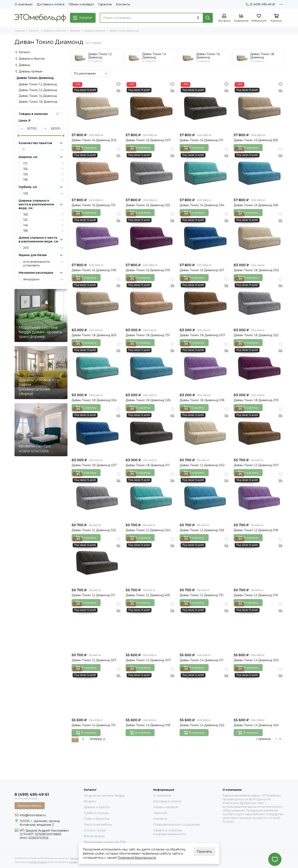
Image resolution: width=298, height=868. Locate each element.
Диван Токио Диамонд (35, 78)
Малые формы (94, 836)
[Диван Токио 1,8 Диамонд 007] (205, 301)
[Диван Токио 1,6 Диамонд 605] (259, 106)
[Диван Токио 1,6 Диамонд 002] (97, 106)
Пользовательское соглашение (176, 825)
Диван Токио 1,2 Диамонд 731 (202, 595)
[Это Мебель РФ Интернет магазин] (40, 18)
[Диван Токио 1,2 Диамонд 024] (151, 496)
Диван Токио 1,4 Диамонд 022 (202, 725)
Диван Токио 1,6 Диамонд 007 (148, 140)
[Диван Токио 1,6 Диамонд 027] (205, 236)
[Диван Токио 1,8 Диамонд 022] (259, 301)
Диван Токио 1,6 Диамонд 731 (94, 205)
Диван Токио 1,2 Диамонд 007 (256, 465)
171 (43, 164)
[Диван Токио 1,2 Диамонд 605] (151, 561)
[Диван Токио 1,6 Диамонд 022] (151, 171)
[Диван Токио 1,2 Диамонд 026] (205, 496)
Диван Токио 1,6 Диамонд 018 (94, 270)
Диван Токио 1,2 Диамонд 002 (202, 465)
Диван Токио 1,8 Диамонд (38, 102)
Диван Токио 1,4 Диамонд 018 (148, 725)
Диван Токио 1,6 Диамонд (38, 96)
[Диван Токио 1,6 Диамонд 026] (259, 171)
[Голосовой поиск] (198, 18)
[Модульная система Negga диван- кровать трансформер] (41, 315)
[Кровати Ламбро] (41, 430)
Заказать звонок (30, 806)
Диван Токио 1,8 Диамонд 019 (256, 400)
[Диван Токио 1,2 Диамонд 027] (97, 626)
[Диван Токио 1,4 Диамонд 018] (151, 691)
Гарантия (105, 4)
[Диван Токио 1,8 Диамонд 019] (259, 366)
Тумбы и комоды (96, 813)
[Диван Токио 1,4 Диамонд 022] (205, 691)
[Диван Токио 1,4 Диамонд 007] (151, 626)
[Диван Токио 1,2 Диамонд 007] (259, 431)
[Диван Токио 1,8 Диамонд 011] (151, 431)
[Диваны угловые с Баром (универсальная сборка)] (41, 373)
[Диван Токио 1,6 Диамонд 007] (151, 106)
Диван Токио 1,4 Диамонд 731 (94, 725)
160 (43, 214)
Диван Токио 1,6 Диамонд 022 (148, 205)
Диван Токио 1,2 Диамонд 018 (256, 530)
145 (43, 225)
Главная (20, 31)
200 (43, 248)
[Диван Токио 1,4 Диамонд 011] (205, 626)
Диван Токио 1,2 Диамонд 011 (93, 595)
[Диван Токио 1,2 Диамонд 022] (97, 496)
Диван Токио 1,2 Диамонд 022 (94, 530)
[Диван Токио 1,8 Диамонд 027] (97, 431)
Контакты (123, 4)
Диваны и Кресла (55, 31)
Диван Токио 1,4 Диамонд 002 (256, 660)
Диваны (75, 31)
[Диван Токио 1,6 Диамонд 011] (205, 106)
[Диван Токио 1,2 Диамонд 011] (97, 561)
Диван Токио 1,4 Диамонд (38, 90)
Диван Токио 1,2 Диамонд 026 (202, 530)
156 (43, 169)
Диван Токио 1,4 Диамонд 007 (148, 660)
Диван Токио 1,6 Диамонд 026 (256, 205)
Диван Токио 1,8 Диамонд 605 (94, 335)
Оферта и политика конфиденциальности (169, 832)
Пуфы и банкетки (97, 819)
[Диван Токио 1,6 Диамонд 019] (151, 236)
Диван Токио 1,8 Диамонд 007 (202, 335)
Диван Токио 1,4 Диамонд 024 (256, 725)
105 (43, 194)
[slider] (19, 136)
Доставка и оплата (50, 4)
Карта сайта (78, 858)
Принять (204, 852)
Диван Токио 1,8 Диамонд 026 (148, 400)
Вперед (97, 739)
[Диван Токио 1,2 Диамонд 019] (259, 561)
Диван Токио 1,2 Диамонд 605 (148, 595)
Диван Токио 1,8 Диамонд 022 (256, 335)
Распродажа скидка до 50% (105, 842)
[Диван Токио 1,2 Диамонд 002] (205, 431)
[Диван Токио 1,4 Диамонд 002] (259, 626)
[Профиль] (224, 18)
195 (43, 180)
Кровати (90, 801)
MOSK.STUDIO (38, 862)
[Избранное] (259, 18)
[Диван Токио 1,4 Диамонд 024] (259, 691)
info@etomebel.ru (33, 815)
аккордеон (43, 279)
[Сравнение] (241, 18)
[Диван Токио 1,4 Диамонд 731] (97, 691)
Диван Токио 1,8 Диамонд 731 (148, 335)
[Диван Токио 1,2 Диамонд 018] (259, 496)
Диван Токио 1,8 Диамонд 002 (256, 270)
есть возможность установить (43, 264)
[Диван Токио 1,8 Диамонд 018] (205, 366)
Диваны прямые (95, 31)
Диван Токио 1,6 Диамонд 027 (202, 270)
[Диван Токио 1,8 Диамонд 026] (151, 366)
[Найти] (208, 18)
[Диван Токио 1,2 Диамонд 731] (205, 561)
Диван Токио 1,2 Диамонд (38, 84)
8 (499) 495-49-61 (261, 4)
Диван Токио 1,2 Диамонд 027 (94, 660)
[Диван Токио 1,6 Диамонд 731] (97, 171)
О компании (23, 4)
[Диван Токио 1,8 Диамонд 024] (97, 366)
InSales (73, 862)
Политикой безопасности (137, 858)
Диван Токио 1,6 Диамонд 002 (94, 140)
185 (43, 231)
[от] (32, 129)
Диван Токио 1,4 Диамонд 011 (202, 660)
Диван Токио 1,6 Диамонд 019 (148, 270)
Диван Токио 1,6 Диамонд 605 (256, 140)
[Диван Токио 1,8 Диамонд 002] (259, 236)
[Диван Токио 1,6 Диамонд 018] (97, 236)
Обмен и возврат (81, 4)
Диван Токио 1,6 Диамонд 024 (202, 205)
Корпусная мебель (98, 825)
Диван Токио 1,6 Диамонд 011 (201, 140)
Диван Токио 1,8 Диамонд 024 (94, 400)
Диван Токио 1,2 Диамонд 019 (256, 595)
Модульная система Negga (104, 796)
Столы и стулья (95, 830)
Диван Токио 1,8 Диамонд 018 (202, 400)
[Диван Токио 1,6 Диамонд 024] (205, 171)
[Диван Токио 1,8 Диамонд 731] (151, 301)
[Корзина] (276, 18)
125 (43, 220)
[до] (56, 129)
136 (43, 174)
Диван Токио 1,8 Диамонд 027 (94, 465)
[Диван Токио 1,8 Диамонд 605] (97, 301)
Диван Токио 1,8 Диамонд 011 (148, 465)
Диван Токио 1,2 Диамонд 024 (148, 530)
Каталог (34, 31)
